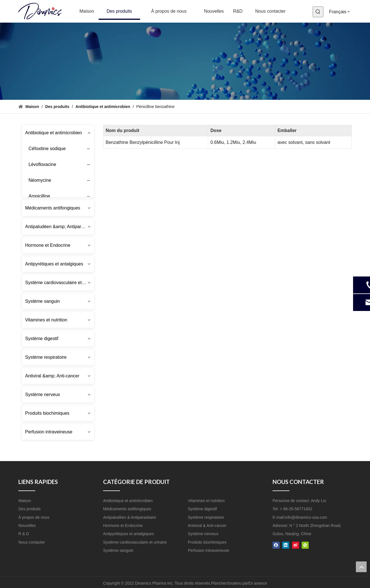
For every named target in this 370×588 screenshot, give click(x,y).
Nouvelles (27, 526)
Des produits (30, 509)
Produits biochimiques (47, 413)
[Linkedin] (286, 545)
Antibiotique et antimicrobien (54, 133)
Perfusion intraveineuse (49, 432)
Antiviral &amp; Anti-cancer (52, 376)
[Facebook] (276, 545)
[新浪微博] (296, 545)
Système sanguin (43, 301)
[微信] (305, 545)
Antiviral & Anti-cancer (207, 526)
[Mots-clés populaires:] (318, 12)
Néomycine (40, 180)
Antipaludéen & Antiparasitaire (130, 517)
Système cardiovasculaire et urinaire (60, 283)
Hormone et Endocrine (48, 245)
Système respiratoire (46, 357)
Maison (25, 501)
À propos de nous (34, 517)
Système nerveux (43, 394)
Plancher (219, 583)
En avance (258, 583)
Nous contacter (32, 542)
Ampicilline (39, 196)
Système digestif (42, 339)
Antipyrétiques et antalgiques (54, 264)
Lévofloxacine (42, 164)
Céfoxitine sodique (47, 149)
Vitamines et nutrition (46, 320)
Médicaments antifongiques (53, 208)
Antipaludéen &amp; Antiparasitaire (60, 227)
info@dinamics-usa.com (306, 517)
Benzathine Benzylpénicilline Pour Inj (143, 142)
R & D (24, 534)
